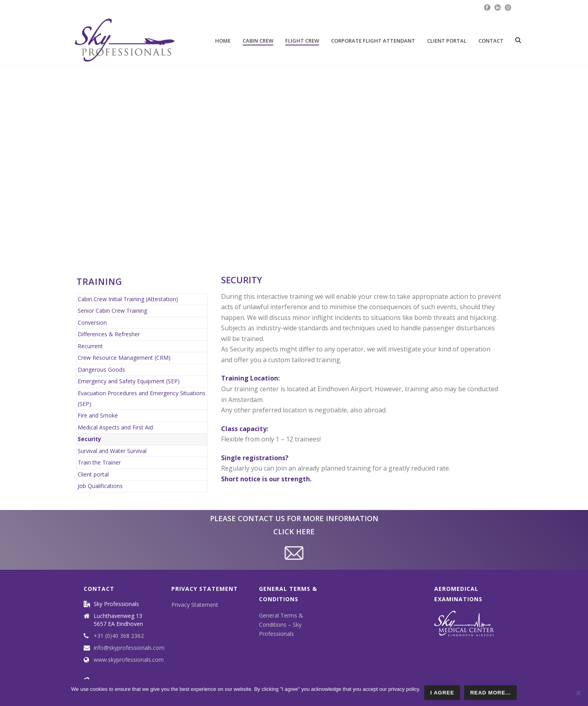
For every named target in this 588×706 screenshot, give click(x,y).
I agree (442, 693)
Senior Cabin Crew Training (112, 311)
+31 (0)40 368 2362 (119, 636)
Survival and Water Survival (112, 451)
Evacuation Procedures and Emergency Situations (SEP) (142, 398)
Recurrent (90, 346)
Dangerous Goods (101, 370)
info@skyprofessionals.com (129, 648)
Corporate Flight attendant (373, 41)
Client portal (447, 41)
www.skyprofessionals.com (129, 660)
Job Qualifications (100, 486)
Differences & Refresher (109, 334)
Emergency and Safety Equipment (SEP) (129, 381)
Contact (491, 41)
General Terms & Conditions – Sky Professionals (281, 625)
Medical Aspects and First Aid (115, 427)
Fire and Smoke (98, 415)
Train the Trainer (99, 462)
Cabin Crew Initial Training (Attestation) (128, 299)
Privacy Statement (195, 605)
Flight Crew (302, 41)
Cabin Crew (258, 41)
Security (89, 439)
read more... (490, 693)
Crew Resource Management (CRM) (124, 358)
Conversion (92, 323)
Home (223, 41)
